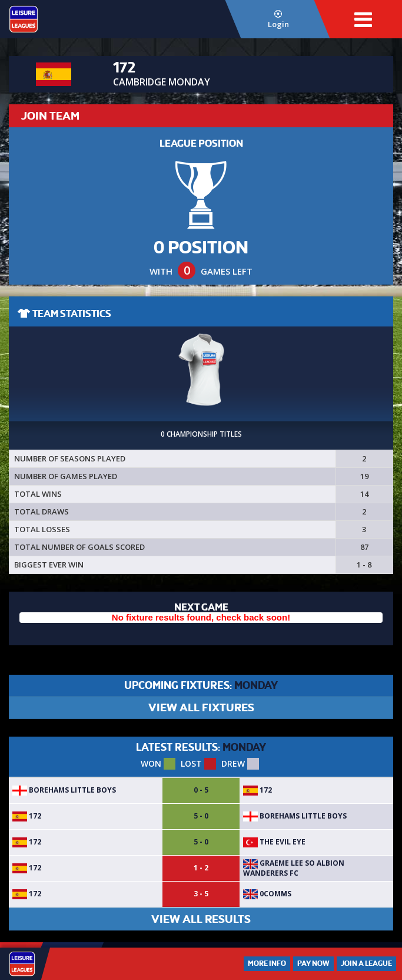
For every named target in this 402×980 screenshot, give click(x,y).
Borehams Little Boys (64, 790)
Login (278, 20)
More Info (267, 963)
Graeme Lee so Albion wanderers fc (294, 868)
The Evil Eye (274, 842)
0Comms (267, 894)
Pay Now (313, 963)
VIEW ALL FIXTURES (201, 707)
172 (258, 790)
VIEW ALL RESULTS (201, 919)
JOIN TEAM (50, 116)
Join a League (366, 963)
